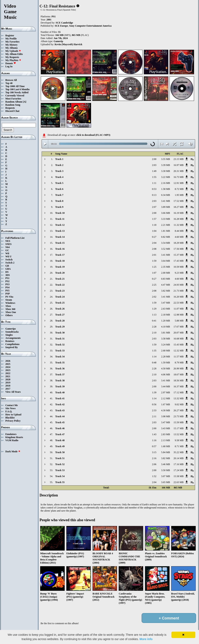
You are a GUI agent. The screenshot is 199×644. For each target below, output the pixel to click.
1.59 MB (166, 363)
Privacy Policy (13, 421)
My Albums (12, 48)
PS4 (7, 287)
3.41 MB (166, 201)
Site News (11, 408)
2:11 (154, 416)
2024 (8, 367)
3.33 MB (166, 219)
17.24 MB (179, 470)
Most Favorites (13, 99)
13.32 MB (179, 398)
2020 (8, 379)
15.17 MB (179, 428)
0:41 (154, 321)
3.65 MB (166, 482)
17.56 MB (179, 249)
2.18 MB (166, 315)
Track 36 (60, 369)
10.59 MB (179, 267)
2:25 (154, 285)
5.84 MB (166, 452)
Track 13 (60, 231)
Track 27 (60, 315)
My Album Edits (14, 54)
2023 (8, 370)
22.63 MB (179, 482)
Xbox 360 (10, 309)
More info (146, 639)
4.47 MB (166, 285)
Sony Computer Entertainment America (90, 26)
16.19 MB (179, 213)
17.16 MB (179, 464)
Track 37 (60, 375)
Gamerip (58, 41)
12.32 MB (179, 351)
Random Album (14, 102)
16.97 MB (179, 165)
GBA (8, 269)
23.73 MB (179, 416)
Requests (10, 108)
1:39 (154, 392)
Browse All (11, 80)
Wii (7, 253)
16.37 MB (179, 386)
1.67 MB (166, 404)
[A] (25, 102)
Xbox (8, 306)
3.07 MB (166, 476)
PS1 (7, 278)
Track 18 (60, 261)
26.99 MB (179, 369)
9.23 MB (179, 273)
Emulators (11, 434)
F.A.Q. (9, 411)
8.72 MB (179, 189)
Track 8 (59, 201)
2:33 (154, 410)
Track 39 (60, 386)
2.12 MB (166, 398)
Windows (10, 303)
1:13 (154, 315)
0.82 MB (166, 237)
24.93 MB (179, 285)
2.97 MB (166, 392)
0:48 (154, 363)
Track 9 (59, 207)
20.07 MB (179, 333)
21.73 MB (179, 291)
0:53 (154, 189)
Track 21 (60, 279)
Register (10, 35)
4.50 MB (166, 369)
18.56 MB (179, 380)
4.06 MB (166, 375)
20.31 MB (179, 171)
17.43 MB (179, 261)
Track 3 (59, 171)
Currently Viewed (15, 96)
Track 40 (60, 392)
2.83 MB (166, 434)
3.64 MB (166, 261)
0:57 (154, 446)
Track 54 (60, 476)
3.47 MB (166, 303)
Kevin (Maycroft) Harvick (68, 44)
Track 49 (60, 446)
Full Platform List (15, 238)
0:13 (154, 195)
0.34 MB (166, 195)
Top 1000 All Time (15, 86)
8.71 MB (179, 446)
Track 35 (60, 363)
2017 (8, 389)
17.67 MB (179, 327)
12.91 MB (179, 183)
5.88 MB (179, 321)
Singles (9, 335)
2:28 (154, 327)
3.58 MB (166, 339)
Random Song (13, 105)
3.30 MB (166, 171)
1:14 (154, 357)
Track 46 (60, 428)
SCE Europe (61, 26)
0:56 (154, 404)
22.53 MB (179, 303)
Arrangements (13, 338)
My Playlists (13, 60)
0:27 (154, 237)
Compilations (12, 344)
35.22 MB (179, 452)
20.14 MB (179, 458)
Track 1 (59, 159)
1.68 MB (166, 446)
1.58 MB (166, 189)
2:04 (154, 243)
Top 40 (9, 83)
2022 (8, 373)
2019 (8, 383)
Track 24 (60, 297)
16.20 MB (179, 297)
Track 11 (60, 219)
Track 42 (60, 404)
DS (7, 272)
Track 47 (60, 434)
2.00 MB (166, 273)
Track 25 (60, 303)
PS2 (7, 281)
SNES (8, 244)
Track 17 (60, 255)
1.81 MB (166, 231)
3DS (8, 275)
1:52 (154, 476)
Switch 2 (10, 263)
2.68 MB (166, 351)
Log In (9, 66)
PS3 (7, 284)
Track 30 (60, 333)
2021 (8, 376)
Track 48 (60, 440)
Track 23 (60, 291)
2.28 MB (166, 357)
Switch (9, 260)
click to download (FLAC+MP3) (93, 135)
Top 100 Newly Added (17, 92)
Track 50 (60, 452)
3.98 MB (166, 416)
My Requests (12, 57)
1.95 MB (179, 195)
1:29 (154, 309)
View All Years (13, 392)
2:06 (154, 464)
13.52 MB (179, 434)
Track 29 (60, 327)
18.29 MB (179, 243)
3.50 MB (166, 470)
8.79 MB (179, 363)
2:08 (154, 249)
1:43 (154, 434)
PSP (8, 294)
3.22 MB (166, 177)
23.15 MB (179, 159)
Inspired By (12, 347)
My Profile (11, 39)
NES (8, 241)
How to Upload (13, 415)
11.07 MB (179, 309)
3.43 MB (166, 428)
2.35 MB (166, 267)
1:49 (154, 171)
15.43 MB (179, 345)
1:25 (154, 267)
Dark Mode (13, 451)
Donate (11, 63)
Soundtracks (12, 332)
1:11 (154, 183)
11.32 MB (179, 225)
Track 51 (60, 458)
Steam (9, 300)
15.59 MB (179, 422)
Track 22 (60, 285)
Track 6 (59, 189)
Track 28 (60, 321)
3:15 (154, 452)
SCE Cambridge (64, 23)
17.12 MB (179, 392)
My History (11, 45)
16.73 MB (179, 177)
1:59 (154, 261)
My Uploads (13, 51)
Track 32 (60, 345)
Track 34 (60, 357)
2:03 (154, 165)
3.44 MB (166, 386)
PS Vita (9, 297)
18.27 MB (179, 207)
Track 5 (59, 183)
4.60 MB (179, 237)
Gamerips (11, 329)
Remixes (10, 341)
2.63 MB (166, 309)
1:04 (154, 231)
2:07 (154, 207)
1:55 (154, 177)
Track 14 (60, 237)
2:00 (154, 159)
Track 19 (60, 267)
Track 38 (60, 380)
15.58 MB (179, 476)
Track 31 (60, 339)
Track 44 (60, 416)
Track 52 (60, 464)
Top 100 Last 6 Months (18, 89)
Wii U (8, 256)
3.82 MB (166, 291)
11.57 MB (179, 357)
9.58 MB (179, 440)
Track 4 (59, 177)
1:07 (154, 273)
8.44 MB (179, 231)
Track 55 (60, 482)
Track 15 (60, 243)
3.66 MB (166, 213)
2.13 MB (166, 440)
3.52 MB (166, 249)
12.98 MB (179, 315)
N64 (8, 247)
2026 (8, 361)
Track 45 (60, 422)
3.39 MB (166, 165)
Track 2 (59, 165)
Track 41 (60, 398)
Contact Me (12, 405)
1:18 (154, 225)
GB (7, 266)
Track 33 (60, 351)
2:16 (154, 458)
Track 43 (60, 410)
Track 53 (60, 470)
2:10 (154, 333)
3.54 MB (166, 243)
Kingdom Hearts (14, 437)
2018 (8, 386)
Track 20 (60, 273)
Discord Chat (12, 111)
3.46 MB (166, 464)
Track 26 (60, 309)
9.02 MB (179, 404)
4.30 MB (166, 410)
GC (7, 250)
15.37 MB (179, 255)
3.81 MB (166, 333)
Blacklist (10, 418)
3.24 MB (166, 345)
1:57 (154, 219)
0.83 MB (166, 279)
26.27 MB (179, 410)
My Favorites (12, 42)
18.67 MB (179, 375)
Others (9, 315)
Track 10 (60, 213)
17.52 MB (179, 201)
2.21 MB (166, 225)
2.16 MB (166, 183)
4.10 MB (166, 327)
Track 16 (60, 249)
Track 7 (59, 195)
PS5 (7, 291)
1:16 (154, 440)
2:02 (154, 297)
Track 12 (60, 225)
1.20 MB (166, 321)
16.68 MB (179, 339)
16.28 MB (179, 219)
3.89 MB (166, 207)
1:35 (154, 351)
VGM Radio (12, 440)
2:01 (154, 255)
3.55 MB (166, 159)
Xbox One (11, 312)
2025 (8, 364)
